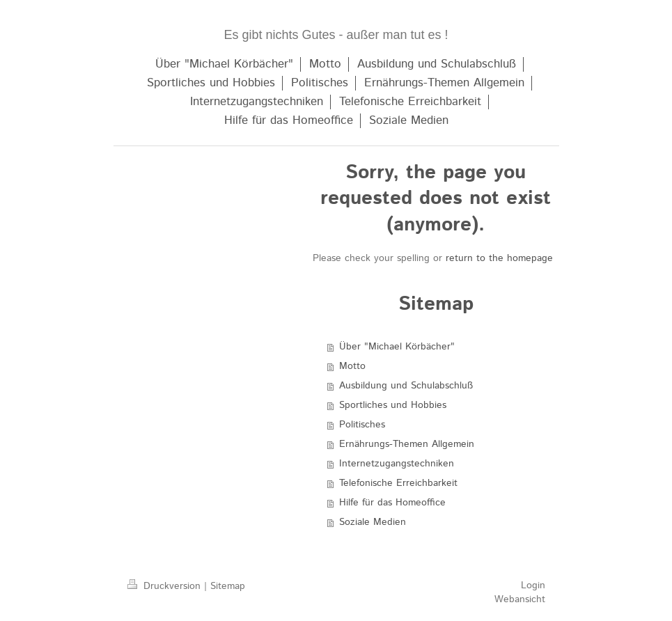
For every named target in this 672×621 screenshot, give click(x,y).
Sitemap (228, 586)
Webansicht (520, 599)
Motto (352, 366)
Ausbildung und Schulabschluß (406, 386)
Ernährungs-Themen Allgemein (407, 444)
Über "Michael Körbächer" (397, 347)
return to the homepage (499, 258)
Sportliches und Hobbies (393, 405)
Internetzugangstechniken (397, 464)
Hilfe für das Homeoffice (392, 503)
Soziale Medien (373, 522)
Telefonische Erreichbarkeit (398, 483)
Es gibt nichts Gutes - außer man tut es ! (336, 35)
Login (533, 585)
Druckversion (166, 586)
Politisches (362, 425)
